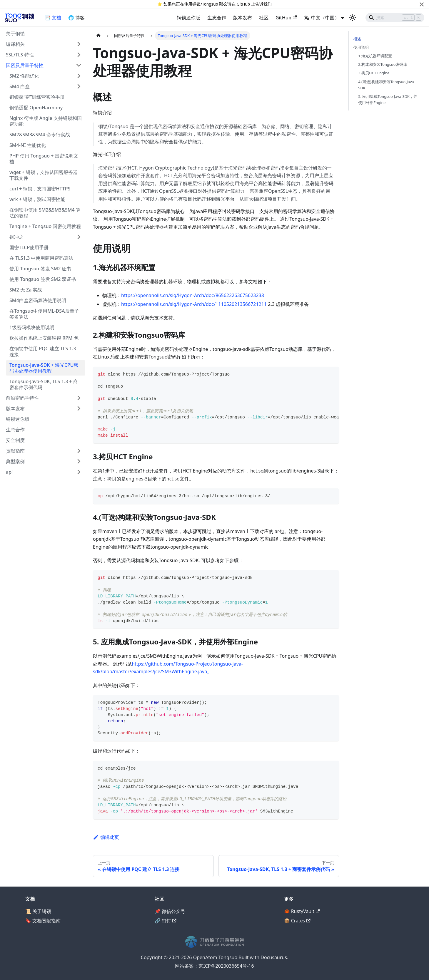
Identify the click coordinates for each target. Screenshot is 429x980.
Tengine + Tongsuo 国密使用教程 (45, 226)
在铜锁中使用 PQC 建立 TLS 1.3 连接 (43, 351)
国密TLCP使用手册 (29, 247)
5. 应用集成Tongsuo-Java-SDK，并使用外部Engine (388, 99)
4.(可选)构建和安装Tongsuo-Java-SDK (387, 85)
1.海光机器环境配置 (375, 56)
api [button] (9, 472)
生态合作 (217, 18)
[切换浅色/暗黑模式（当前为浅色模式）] (353, 18)
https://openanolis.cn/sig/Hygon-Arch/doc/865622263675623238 (193, 295)
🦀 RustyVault (302, 911)
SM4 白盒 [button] (20, 86)
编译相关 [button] (15, 44)
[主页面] (99, 36)
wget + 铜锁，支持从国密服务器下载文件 (44, 175)
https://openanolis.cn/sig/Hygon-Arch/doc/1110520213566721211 (194, 304)
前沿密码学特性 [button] (22, 398)
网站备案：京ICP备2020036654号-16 (214, 966)
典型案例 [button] (15, 461)
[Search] (395, 18)
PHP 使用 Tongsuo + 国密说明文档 (44, 159)
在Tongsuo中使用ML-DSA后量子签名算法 (44, 314)
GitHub (243, 4)
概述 (357, 39)
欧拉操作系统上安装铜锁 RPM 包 (44, 338)
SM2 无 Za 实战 (26, 290)
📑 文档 (53, 18)
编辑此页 (106, 837)
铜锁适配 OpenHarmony (36, 108)
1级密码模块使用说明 (32, 327)
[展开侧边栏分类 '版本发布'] (79, 408)
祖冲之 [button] (16, 237)
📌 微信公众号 (170, 911)
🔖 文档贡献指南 (43, 921)
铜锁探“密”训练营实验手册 (37, 97)
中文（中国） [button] (322, 18)
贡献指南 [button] (15, 451)
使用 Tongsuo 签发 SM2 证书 (40, 269)
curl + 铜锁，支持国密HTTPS (40, 189)
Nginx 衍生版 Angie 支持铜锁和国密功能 (46, 121)
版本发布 (243, 18)
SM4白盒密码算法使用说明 (38, 300)
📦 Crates (297, 921)
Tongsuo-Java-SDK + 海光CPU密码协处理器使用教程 (44, 368)
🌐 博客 (76, 18)
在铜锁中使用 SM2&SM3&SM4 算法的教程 (45, 213)
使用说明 (361, 47)
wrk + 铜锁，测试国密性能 (37, 199)
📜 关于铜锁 (38, 911)
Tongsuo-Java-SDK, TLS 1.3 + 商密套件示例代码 (44, 384)
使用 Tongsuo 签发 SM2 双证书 (43, 279)
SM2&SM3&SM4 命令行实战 (40, 135)
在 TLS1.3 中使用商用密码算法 (41, 258)
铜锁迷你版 (188, 18)
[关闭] (422, 4)
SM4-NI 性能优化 (28, 145)
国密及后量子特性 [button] (25, 65)
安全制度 (15, 440)
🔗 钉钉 (166, 921)
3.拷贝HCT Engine (374, 73)
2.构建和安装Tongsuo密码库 (383, 64)
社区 (264, 18)
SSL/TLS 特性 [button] (20, 55)
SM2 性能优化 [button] (24, 76)
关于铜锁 (15, 33)
